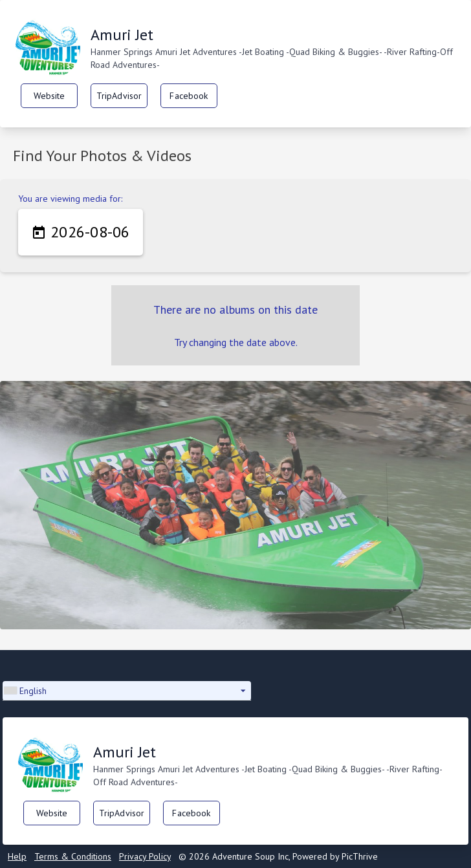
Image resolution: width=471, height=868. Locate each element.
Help (17, 856)
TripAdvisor (119, 96)
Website (49, 96)
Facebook (189, 96)
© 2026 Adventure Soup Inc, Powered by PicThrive (278, 856)
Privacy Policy (145, 856)
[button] (127, 691)
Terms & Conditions (73, 856)
